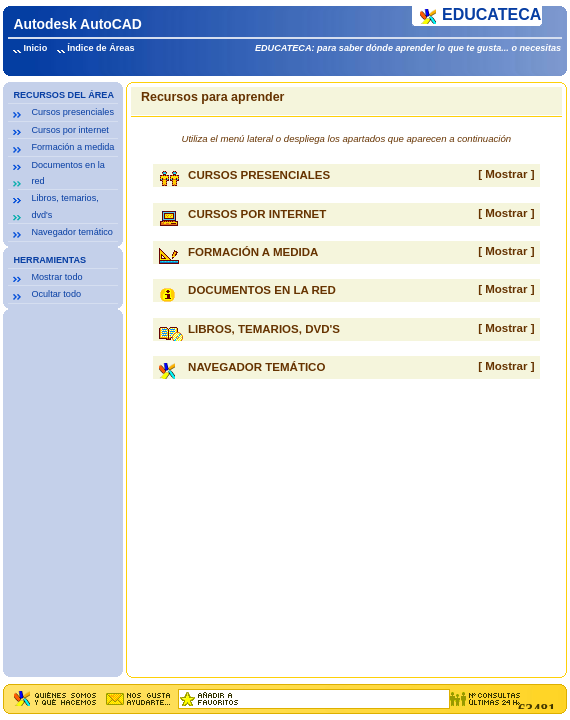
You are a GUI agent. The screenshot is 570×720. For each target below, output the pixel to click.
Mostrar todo (56, 277)
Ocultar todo (56, 294)
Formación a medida (72, 147)
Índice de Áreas (100, 48)
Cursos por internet (69, 130)
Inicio (35, 48)
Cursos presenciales (72, 112)
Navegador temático (72, 232)
